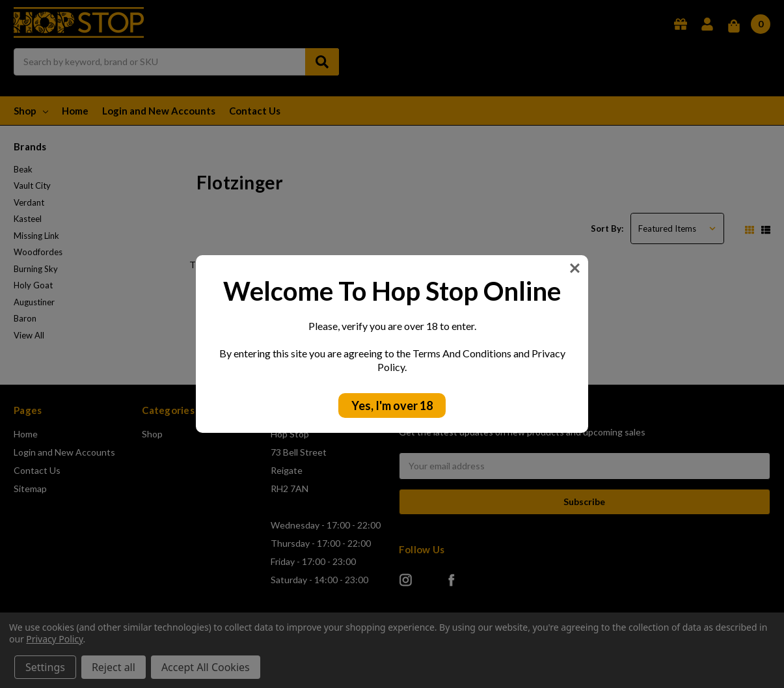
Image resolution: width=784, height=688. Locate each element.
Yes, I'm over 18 (392, 406)
